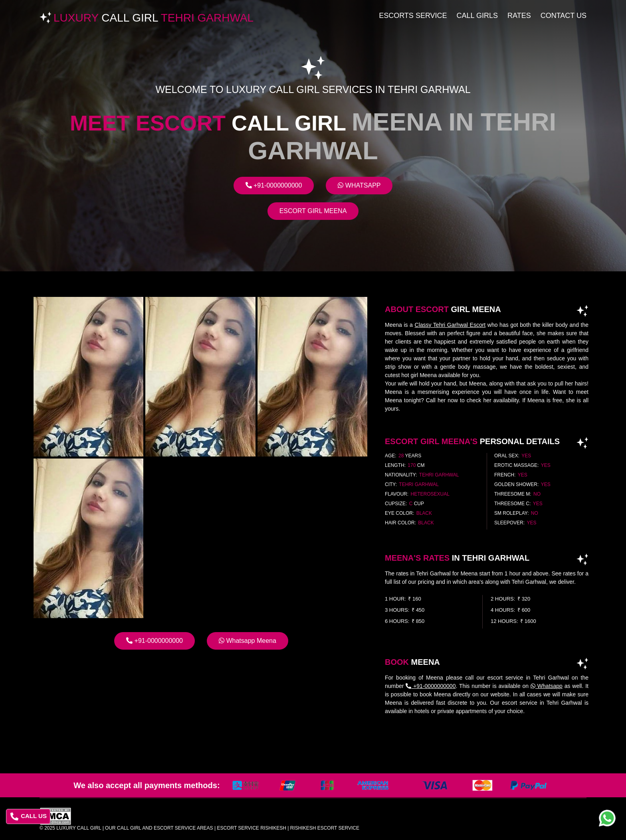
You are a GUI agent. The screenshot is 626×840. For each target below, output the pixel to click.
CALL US (29, 816)
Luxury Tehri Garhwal (154, 18)
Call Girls (477, 16)
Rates (519, 16)
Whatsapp (359, 185)
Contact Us (564, 16)
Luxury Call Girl (79, 828)
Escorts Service (413, 16)
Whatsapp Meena (248, 641)
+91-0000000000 (274, 185)
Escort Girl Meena (313, 211)
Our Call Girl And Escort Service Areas (159, 828)
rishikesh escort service (325, 828)
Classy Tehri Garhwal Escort (450, 325)
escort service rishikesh (251, 828)
